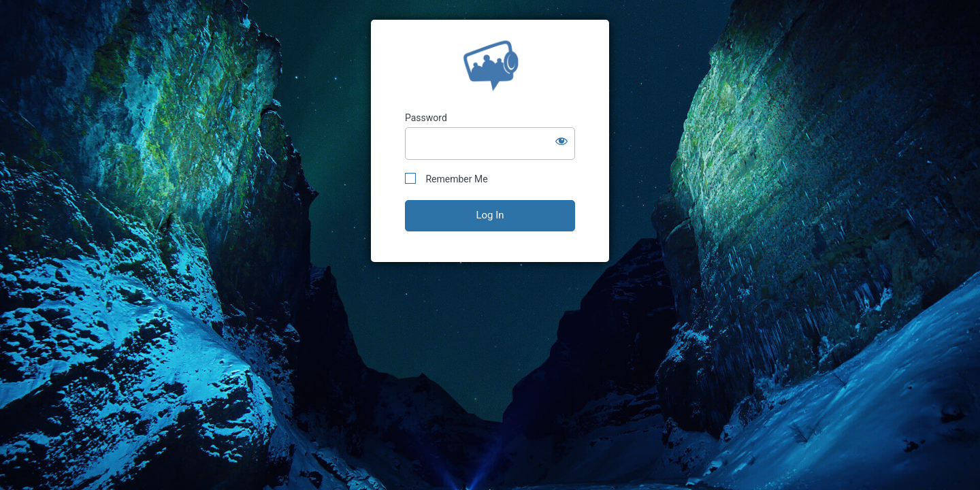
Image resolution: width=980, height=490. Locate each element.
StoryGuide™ (490, 66)
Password (426, 118)
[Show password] (561, 141)
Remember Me (446, 179)
